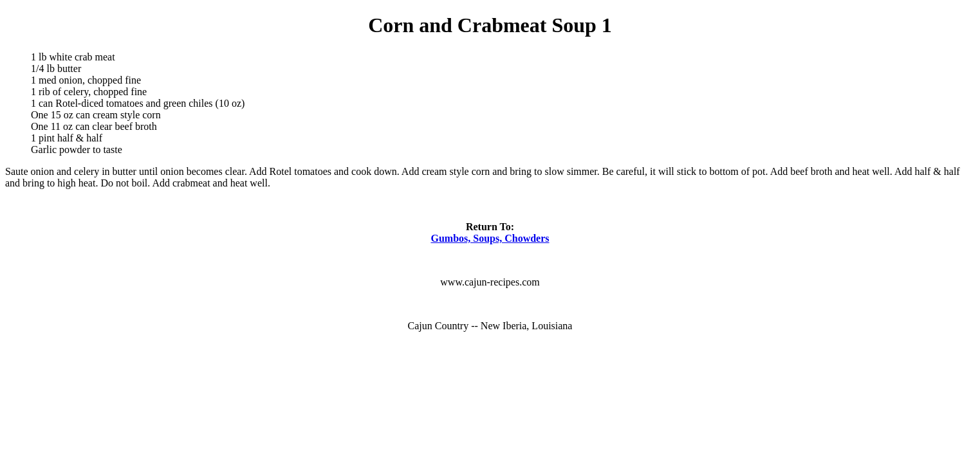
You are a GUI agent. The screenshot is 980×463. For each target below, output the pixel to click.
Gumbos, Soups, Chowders (490, 238)
